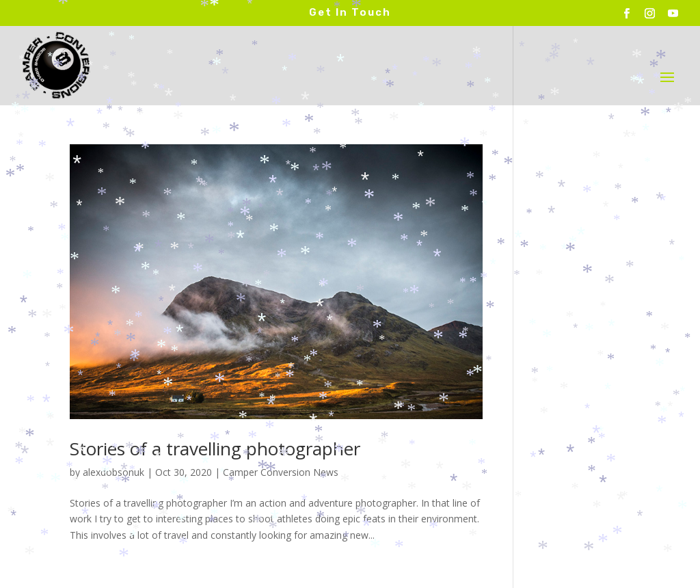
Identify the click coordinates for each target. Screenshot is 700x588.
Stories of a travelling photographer (215, 449)
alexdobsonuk (113, 472)
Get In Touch (350, 12)
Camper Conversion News (281, 472)
